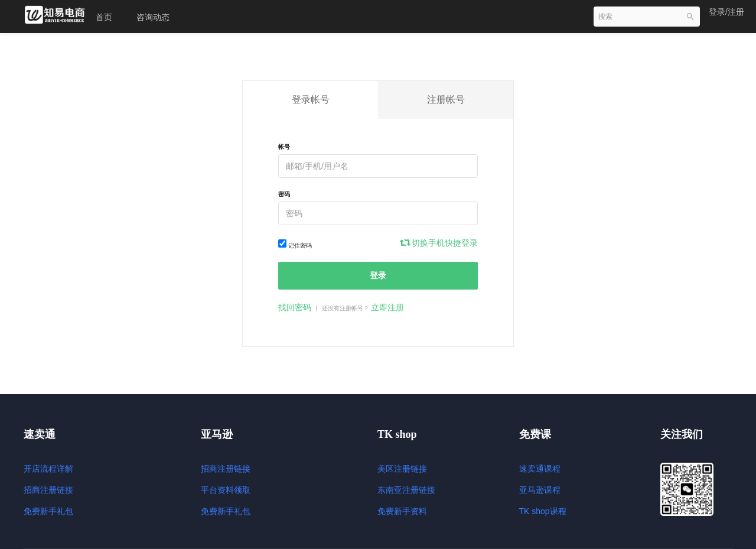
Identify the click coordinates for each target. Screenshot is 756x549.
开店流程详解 (48, 469)
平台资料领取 (226, 490)
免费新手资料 (402, 511)
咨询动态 (153, 17)
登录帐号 (311, 100)
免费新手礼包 (48, 511)
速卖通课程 (540, 469)
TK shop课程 (543, 511)
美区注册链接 (402, 469)
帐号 (284, 147)
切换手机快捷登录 (439, 243)
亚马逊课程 (540, 490)
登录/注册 (726, 12)
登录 (378, 275)
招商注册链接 (48, 490)
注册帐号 (446, 100)
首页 (104, 17)
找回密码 (295, 307)
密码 (284, 194)
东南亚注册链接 (406, 490)
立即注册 (387, 307)
